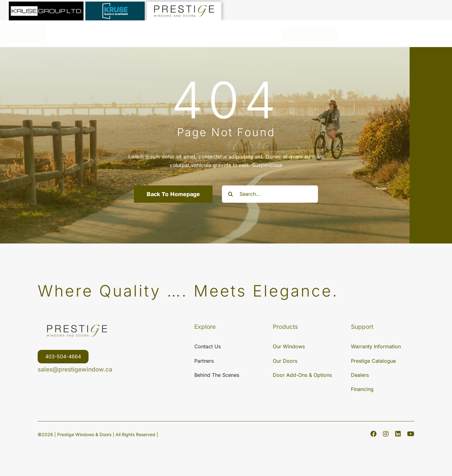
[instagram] (359, 34)
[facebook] (348, 34)
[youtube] (382, 34)
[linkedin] (370, 34)
